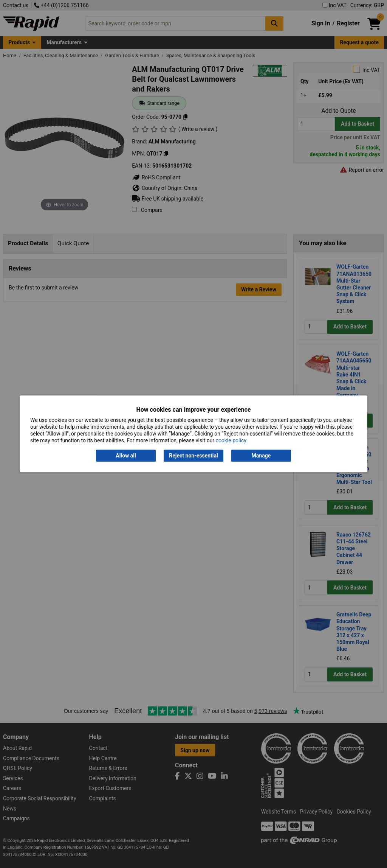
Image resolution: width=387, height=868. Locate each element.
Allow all (126, 456)
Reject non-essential (193, 456)
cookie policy (231, 441)
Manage (261, 456)
